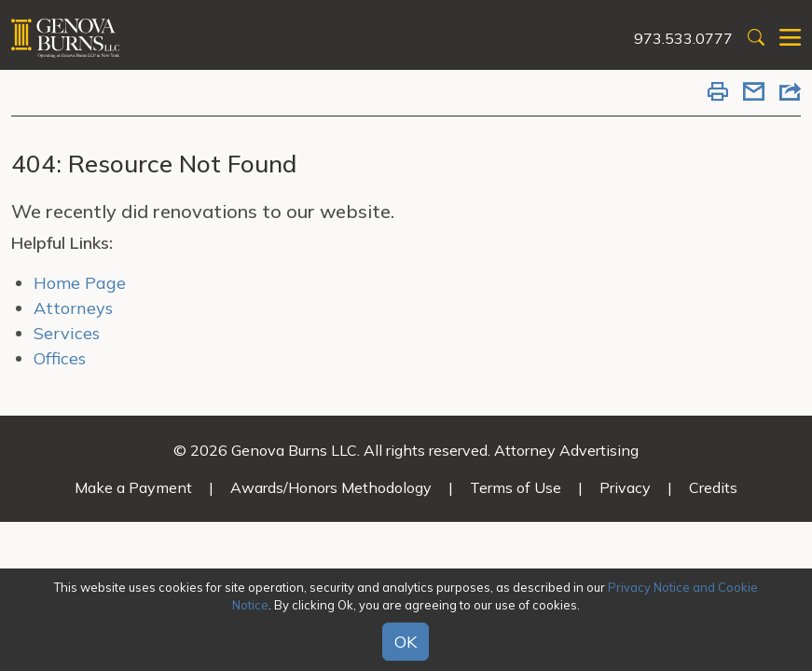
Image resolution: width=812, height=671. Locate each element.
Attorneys (73, 308)
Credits (713, 487)
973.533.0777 (683, 38)
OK (406, 642)
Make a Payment (133, 487)
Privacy (625, 487)
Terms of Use (516, 487)
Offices (60, 358)
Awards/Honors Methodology (331, 487)
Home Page (80, 283)
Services (67, 333)
